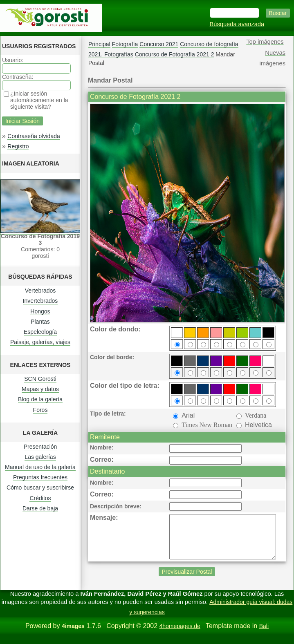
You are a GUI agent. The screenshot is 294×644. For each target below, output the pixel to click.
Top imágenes (265, 42)
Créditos (40, 498)
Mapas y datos (40, 389)
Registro (18, 146)
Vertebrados (40, 291)
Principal (99, 44)
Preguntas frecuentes (40, 477)
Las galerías (40, 457)
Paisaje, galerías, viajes (40, 342)
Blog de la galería (40, 399)
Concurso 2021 (159, 44)
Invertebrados (40, 301)
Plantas (40, 322)
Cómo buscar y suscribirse (40, 487)
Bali (264, 635)
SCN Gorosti (40, 379)
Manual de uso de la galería (40, 467)
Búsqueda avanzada (237, 24)
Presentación (40, 447)
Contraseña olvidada (34, 136)
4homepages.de (180, 635)
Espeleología (40, 332)
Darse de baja (40, 508)
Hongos (40, 311)
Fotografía (125, 44)
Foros (40, 410)
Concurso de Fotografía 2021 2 (175, 54)
